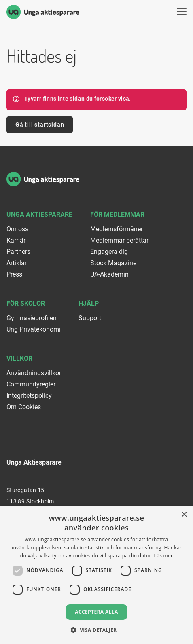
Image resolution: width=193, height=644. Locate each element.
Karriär (16, 240)
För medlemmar (117, 214)
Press (14, 274)
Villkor (19, 358)
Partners (18, 252)
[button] (97, 630)
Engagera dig (109, 252)
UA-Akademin (109, 274)
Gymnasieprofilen (32, 318)
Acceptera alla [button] (96, 612)
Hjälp (89, 303)
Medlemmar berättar (119, 240)
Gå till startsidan (40, 125)
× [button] (184, 515)
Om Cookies (24, 407)
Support (90, 318)
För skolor (26, 303)
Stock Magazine (113, 263)
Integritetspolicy (29, 396)
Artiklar (17, 263)
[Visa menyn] (182, 12)
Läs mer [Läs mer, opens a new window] (164, 556)
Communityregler (31, 384)
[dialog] (96, 575)
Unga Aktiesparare (39, 214)
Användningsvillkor (34, 373)
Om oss (17, 229)
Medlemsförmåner (117, 229)
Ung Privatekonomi (34, 329)
